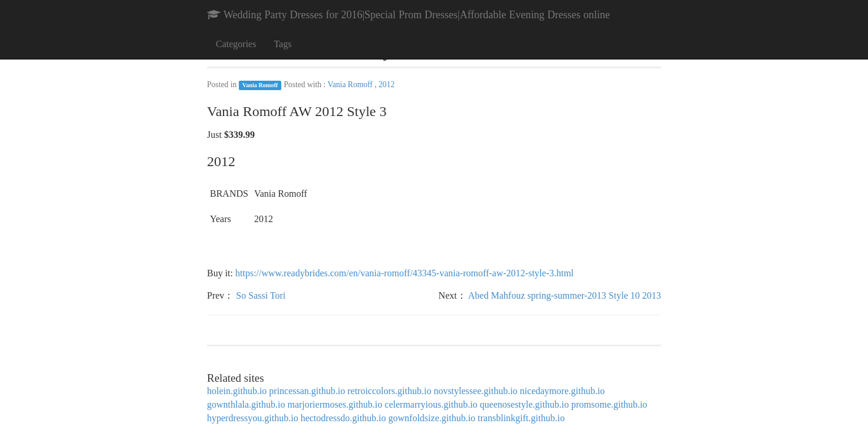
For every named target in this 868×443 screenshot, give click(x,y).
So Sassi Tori (261, 295)
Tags (282, 44)
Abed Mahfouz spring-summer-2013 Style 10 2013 (565, 295)
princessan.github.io (307, 391)
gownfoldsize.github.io (432, 418)
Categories (236, 44)
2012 (387, 85)
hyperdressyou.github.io (253, 418)
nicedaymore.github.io (563, 391)
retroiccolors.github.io (389, 391)
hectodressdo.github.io (343, 418)
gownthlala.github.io (246, 404)
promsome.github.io (609, 404)
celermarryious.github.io (431, 404)
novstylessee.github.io (475, 391)
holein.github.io (237, 391)
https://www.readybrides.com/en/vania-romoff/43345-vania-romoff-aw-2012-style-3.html (405, 273)
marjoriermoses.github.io (335, 404)
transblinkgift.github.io (521, 418)
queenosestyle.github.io (525, 404)
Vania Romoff (260, 85)
